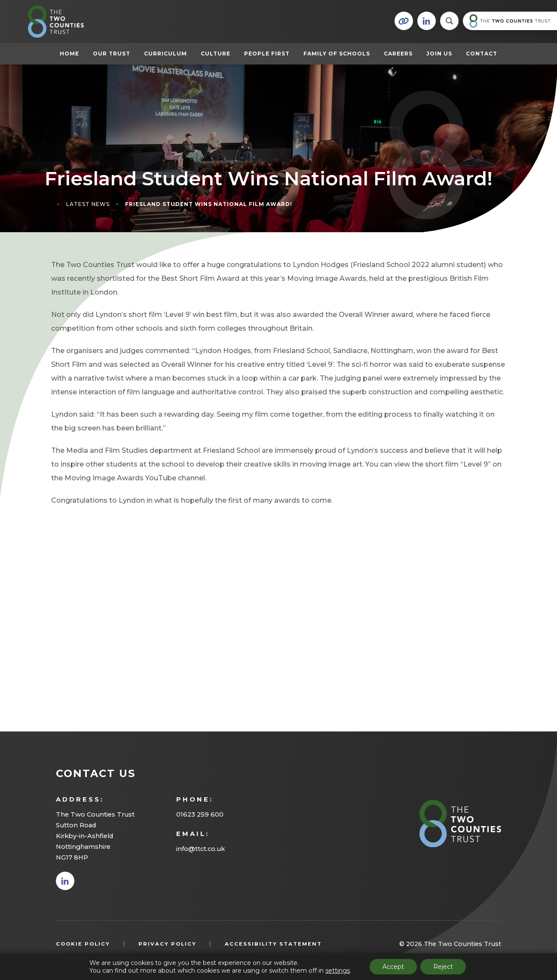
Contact (482, 54)
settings (338, 971)
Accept (393, 967)
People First (267, 54)
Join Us (439, 54)
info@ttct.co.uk (200, 849)
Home (69, 54)
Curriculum (165, 54)
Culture (216, 54)
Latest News (88, 204)
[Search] (449, 21)
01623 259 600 (200, 814)
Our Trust (112, 54)
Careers (398, 54)
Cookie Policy (83, 944)
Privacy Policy (167, 944)
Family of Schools (337, 54)
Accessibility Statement (273, 944)
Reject (443, 967)
